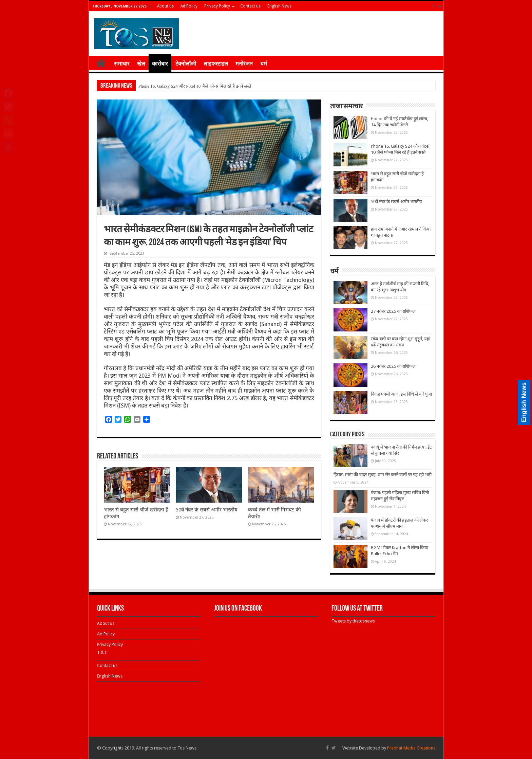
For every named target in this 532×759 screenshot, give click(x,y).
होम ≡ (101, 63)
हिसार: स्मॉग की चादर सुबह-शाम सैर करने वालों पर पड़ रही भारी (383, 475)
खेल (141, 64)
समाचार (122, 64)
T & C (102, 653)
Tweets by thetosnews (353, 621)
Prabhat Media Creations (411, 748)
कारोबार (160, 64)
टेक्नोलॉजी (186, 64)
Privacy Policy (217, 6)
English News (279, 6)
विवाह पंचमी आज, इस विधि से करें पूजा (401, 394)
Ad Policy (189, 6)
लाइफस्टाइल (216, 64)
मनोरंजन (244, 64)
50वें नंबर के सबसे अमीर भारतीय (207, 510)
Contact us (250, 6)
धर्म (264, 64)
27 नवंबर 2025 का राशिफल (393, 311)
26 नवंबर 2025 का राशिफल (393, 366)
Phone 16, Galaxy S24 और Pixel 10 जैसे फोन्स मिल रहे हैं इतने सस (194, 86)
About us (165, 6)
